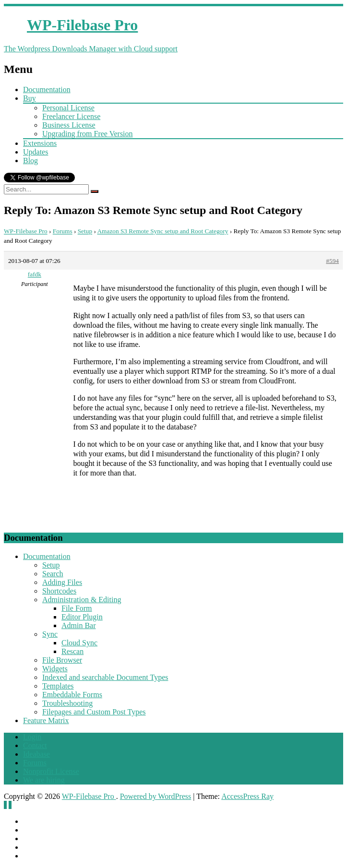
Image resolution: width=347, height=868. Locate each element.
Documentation (47, 89)
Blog (30, 161)
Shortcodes (59, 591)
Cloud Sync (79, 643)
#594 (332, 261)
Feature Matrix (46, 720)
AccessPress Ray (247, 796)
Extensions (40, 143)
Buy (30, 98)
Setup (85, 231)
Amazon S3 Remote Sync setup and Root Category (162, 231)
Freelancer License (71, 116)
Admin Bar (79, 625)
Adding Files (62, 582)
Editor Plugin (82, 617)
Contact (35, 745)
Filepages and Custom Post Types (94, 712)
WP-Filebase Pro (26, 231)
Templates (58, 686)
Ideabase (36, 754)
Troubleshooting (67, 703)
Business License (69, 125)
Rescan (72, 651)
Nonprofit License (51, 771)
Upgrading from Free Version (88, 134)
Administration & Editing (82, 600)
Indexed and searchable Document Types (105, 677)
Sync (50, 634)
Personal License (68, 108)
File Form (77, 608)
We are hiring (44, 780)
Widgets (55, 669)
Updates (36, 152)
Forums (63, 231)
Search (53, 574)
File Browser (62, 660)
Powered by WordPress (156, 796)
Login (32, 737)
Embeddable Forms (72, 695)
